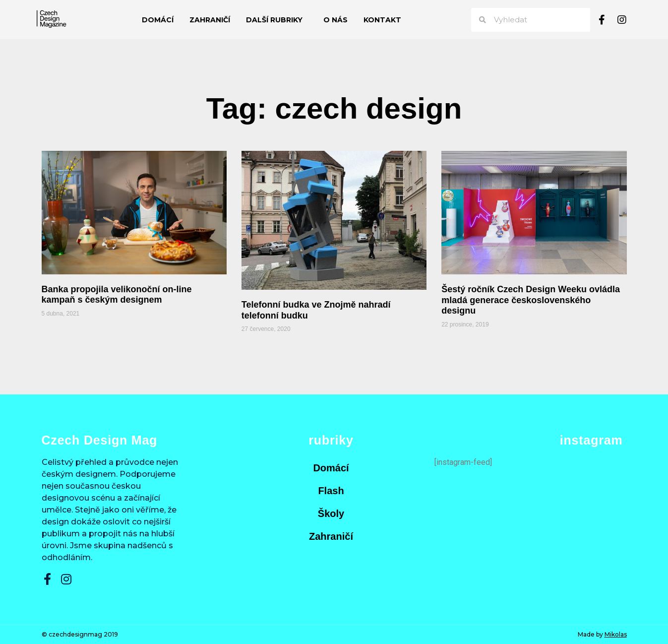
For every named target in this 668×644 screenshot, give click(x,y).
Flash (331, 491)
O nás (335, 20)
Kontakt (382, 20)
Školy (331, 514)
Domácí (158, 20)
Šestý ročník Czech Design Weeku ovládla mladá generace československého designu (531, 300)
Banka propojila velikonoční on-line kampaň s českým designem (117, 295)
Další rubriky (277, 20)
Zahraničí (210, 20)
